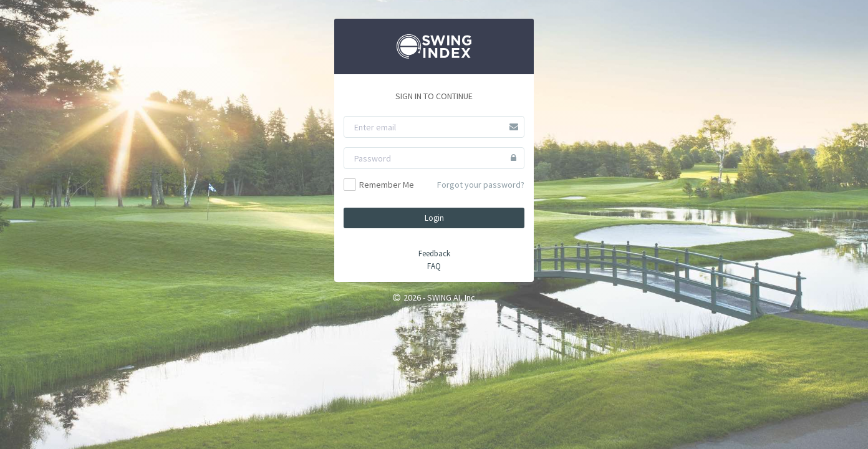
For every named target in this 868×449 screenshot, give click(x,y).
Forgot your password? (481, 185)
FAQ (434, 266)
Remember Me (379, 185)
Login (434, 218)
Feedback (434, 253)
